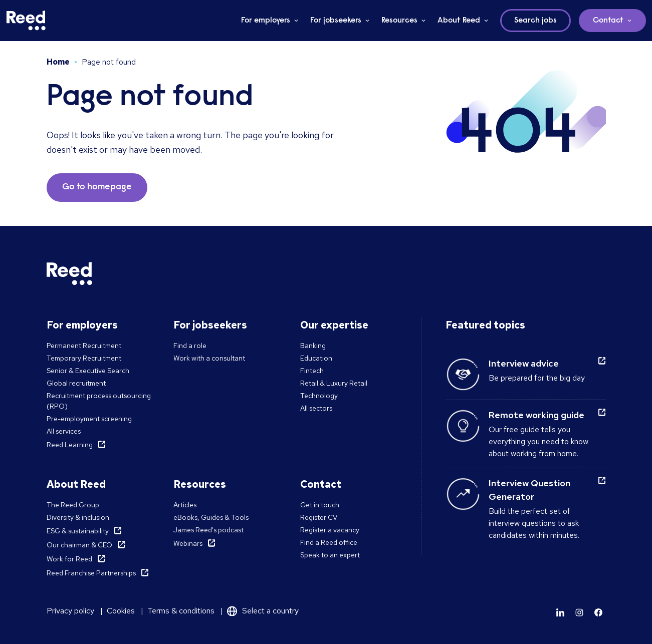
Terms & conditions (181, 611)
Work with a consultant (209, 358)
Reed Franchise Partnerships (91, 573)
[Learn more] (560, 612)
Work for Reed (69, 559)
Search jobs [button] (535, 21)
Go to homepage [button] (97, 187)
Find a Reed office (329, 542)
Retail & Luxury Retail (334, 383)
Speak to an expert (330, 555)
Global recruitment (76, 383)
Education (316, 358)
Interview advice (524, 363)
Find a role (190, 346)
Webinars (188, 543)
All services (64, 431)
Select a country (270, 611)
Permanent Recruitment (84, 346)
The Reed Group (73, 505)
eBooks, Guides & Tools (211, 517)
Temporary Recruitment (84, 358)
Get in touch (320, 505)
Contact (608, 21)
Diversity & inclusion (78, 517)
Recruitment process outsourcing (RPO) (99, 401)
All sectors (316, 408)
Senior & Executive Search (88, 371)
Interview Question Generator (529, 490)
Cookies (121, 611)
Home (58, 62)
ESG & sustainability (78, 531)
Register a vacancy (330, 530)
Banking (313, 346)
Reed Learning (70, 445)
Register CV (319, 517)
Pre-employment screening (89, 419)
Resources (399, 21)
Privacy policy (70, 611)
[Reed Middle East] (26, 21)
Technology (319, 396)
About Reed (459, 21)
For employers (266, 21)
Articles (185, 505)
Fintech (312, 371)
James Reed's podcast (208, 530)
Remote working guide (536, 415)
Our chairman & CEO (79, 545)
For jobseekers (336, 21)
